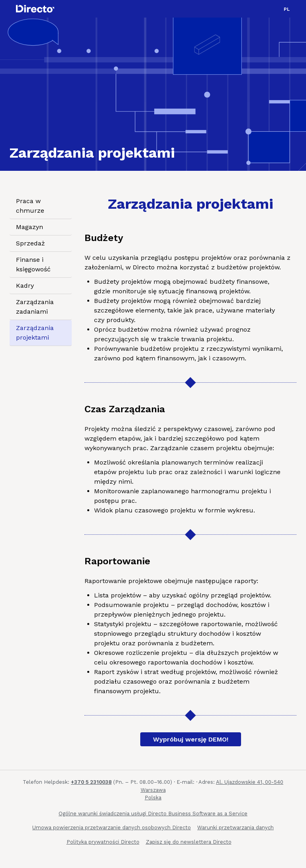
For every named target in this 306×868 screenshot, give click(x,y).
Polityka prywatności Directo (103, 842)
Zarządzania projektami (35, 333)
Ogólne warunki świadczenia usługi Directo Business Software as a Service (153, 814)
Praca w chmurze (30, 206)
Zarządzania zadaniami (35, 307)
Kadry (25, 286)
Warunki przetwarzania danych (235, 827)
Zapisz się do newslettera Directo (189, 842)
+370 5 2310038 (91, 782)
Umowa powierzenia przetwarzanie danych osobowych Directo (112, 827)
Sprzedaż (30, 243)
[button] (286, 9)
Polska (153, 798)
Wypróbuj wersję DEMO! (191, 739)
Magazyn (29, 227)
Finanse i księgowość (33, 264)
